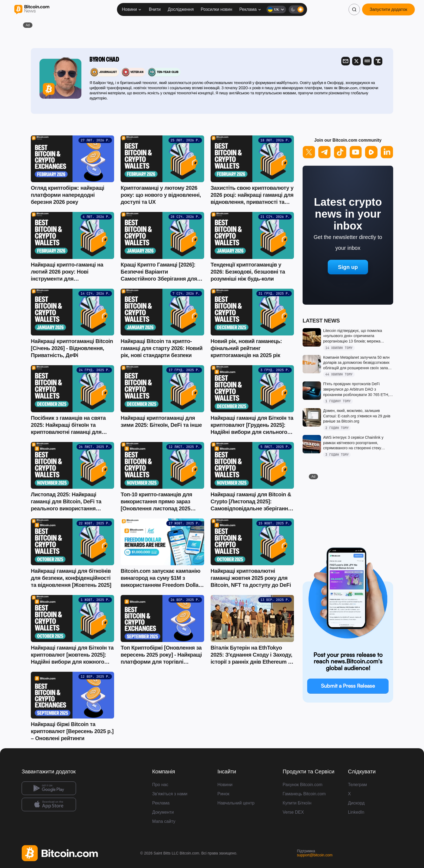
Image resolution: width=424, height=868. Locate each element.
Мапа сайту (164, 821)
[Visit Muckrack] (367, 61)
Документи (163, 812)
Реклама (251, 9)
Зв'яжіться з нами (170, 794)
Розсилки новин (216, 9)
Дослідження (181, 9)
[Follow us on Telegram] (324, 152)
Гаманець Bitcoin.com (304, 794)
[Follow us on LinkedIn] (387, 152)
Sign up (348, 267)
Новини (132, 9)
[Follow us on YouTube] (356, 152)
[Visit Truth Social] (378, 61)
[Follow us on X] (309, 152)
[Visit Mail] (346, 61)
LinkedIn (356, 812)
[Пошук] (354, 9)
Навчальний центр (236, 803)
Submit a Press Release (348, 686)
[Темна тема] (297, 9)
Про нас (160, 785)
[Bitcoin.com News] (32, 10)
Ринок (223, 794)
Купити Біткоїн (297, 803)
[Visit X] (356, 61)
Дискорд (356, 803)
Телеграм (357, 785)
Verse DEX (293, 812)
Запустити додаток (388, 9)
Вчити (155, 9)
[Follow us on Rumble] (371, 152)
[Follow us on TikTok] (340, 152)
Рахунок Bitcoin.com (302, 785)
